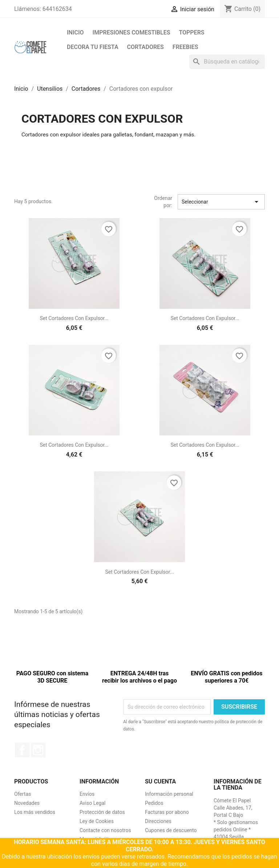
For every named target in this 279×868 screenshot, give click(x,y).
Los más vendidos (35, 812)
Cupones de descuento (171, 830)
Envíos (87, 794)
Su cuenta (160, 781)
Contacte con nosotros (105, 830)
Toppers (191, 32)
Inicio (75, 32)
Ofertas (23, 794)
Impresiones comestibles (132, 32)
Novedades (27, 803)
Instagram (38, 750)
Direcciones (158, 821)
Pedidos (154, 803)
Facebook (22, 750)
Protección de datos (102, 812)
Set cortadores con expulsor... (74, 318)
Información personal (169, 794)
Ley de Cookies (97, 821)
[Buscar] (227, 62)
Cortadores (145, 47)
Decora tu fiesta (93, 47)
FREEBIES (185, 47)
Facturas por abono (167, 812)
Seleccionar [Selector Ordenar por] (221, 202)
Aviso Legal (93, 803)
